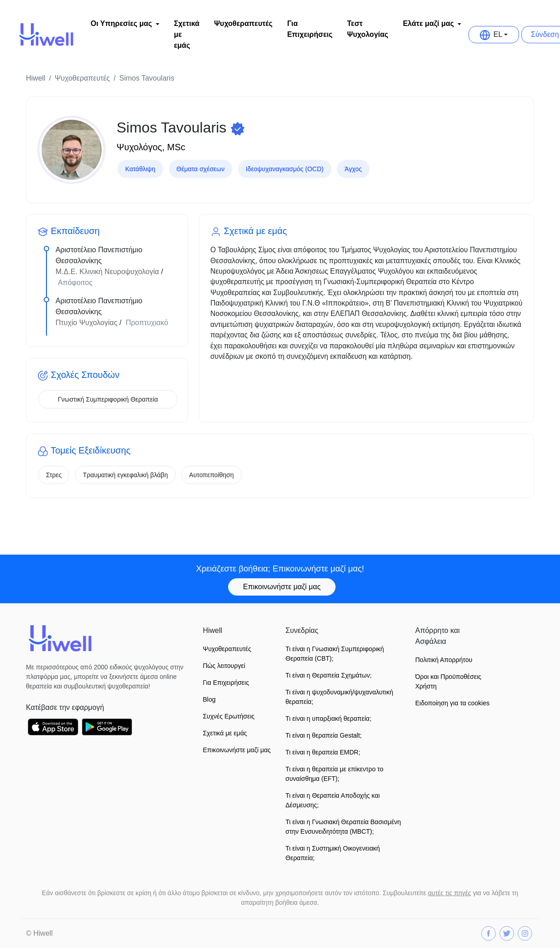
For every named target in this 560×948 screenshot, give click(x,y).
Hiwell (36, 78)
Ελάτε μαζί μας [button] (428, 23)
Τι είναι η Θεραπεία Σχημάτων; (328, 675)
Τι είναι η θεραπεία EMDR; (323, 752)
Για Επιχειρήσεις (310, 29)
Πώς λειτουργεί (224, 666)
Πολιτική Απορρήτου (444, 660)
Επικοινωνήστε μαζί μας (282, 587)
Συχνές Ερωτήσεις (229, 716)
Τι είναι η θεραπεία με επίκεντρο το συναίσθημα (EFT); (334, 774)
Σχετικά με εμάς (187, 34)
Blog (209, 699)
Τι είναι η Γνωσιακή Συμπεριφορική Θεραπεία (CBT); (335, 654)
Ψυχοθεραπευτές (243, 23)
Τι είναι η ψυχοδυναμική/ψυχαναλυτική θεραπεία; (339, 697)
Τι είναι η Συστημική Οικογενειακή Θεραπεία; (333, 853)
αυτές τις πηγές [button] (450, 893)
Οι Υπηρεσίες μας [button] (121, 23)
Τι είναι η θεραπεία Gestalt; (323, 735)
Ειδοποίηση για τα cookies (452, 703)
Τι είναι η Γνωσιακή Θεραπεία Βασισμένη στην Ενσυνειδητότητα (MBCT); (343, 827)
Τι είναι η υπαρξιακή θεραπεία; (328, 719)
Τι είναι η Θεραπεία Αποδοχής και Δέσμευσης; (333, 800)
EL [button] (491, 35)
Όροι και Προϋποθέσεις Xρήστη (448, 681)
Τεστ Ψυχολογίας (368, 29)
